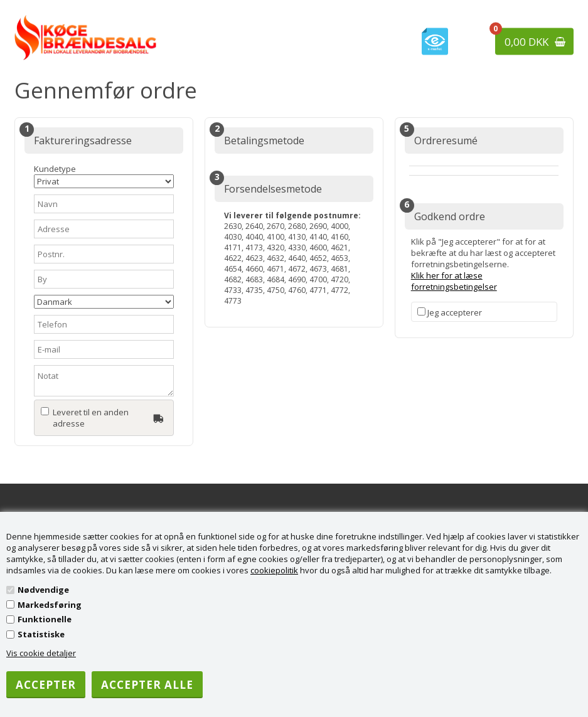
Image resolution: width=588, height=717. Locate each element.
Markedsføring (50, 605)
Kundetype (104, 176)
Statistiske (41, 634)
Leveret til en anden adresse (91, 418)
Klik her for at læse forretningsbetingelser (454, 281)
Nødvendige (43, 590)
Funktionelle (45, 619)
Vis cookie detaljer (41, 653)
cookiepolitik (274, 570)
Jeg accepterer (455, 312)
